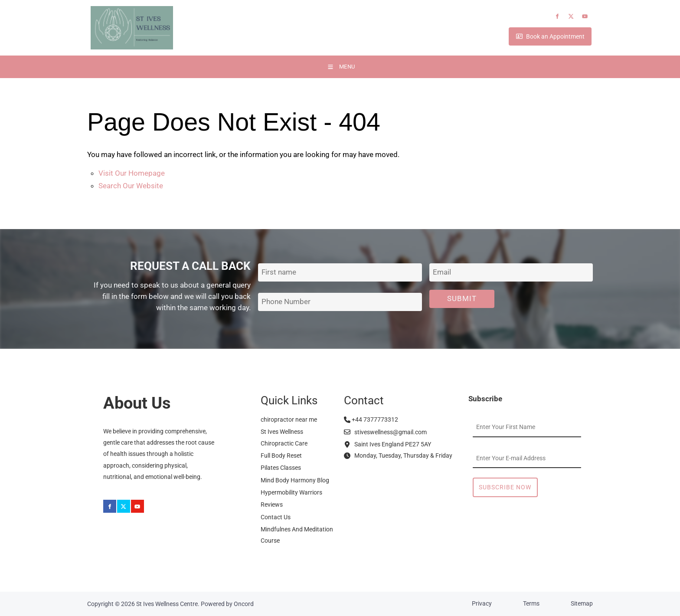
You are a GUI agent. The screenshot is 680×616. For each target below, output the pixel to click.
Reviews (272, 505)
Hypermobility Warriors (291, 492)
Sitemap (582, 603)
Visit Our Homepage (132, 173)
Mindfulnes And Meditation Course (297, 535)
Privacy (482, 603)
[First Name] (340, 273)
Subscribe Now (505, 487)
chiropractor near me (289, 419)
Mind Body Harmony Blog (295, 480)
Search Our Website (131, 186)
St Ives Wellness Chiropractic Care (284, 437)
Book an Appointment (536, 37)
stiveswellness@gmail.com (385, 432)
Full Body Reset (281, 455)
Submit (462, 298)
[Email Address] (511, 273)
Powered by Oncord (227, 604)
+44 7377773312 (371, 419)
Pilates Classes (281, 468)
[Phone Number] (340, 302)
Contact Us (276, 517)
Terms (531, 603)
